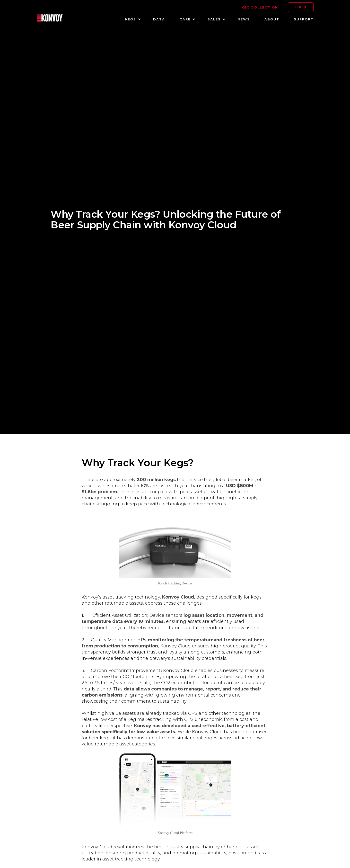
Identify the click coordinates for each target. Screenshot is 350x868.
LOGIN (301, 7)
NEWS (244, 19)
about (272, 19)
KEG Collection (260, 7)
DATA (159, 19)
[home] (50, 18)
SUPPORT (304, 19)
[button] (132, 19)
